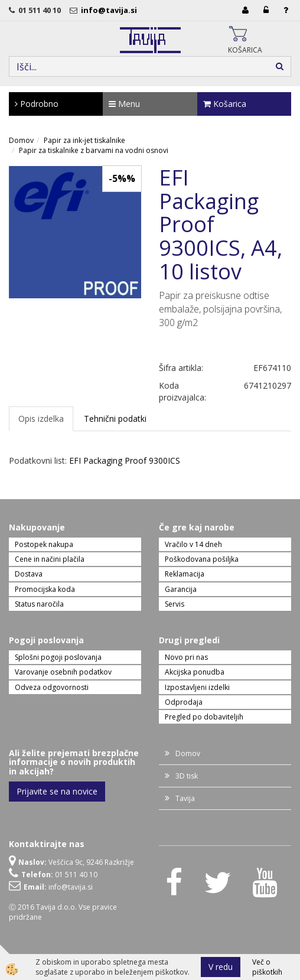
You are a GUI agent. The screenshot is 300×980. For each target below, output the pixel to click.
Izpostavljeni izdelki (197, 687)
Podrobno (37, 104)
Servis (175, 604)
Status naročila (39, 604)
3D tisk (187, 776)
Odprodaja (184, 702)
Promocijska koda (45, 589)
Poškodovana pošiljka (202, 559)
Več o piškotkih (267, 967)
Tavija (185, 798)
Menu (124, 104)
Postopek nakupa (44, 544)
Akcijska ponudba (195, 672)
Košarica (225, 104)
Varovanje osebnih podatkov (63, 672)
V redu (221, 967)
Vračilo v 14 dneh (193, 544)
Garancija (181, 589)
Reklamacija (185, 574)
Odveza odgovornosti (52, 687)
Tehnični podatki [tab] (115, 419)
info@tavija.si (111, 10)
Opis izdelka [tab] (41, 419)
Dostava (29, 574)
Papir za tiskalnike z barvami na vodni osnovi (94, 150)
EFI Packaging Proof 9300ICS (125, 460)
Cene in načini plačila (50, 559)
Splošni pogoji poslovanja (58, 657)
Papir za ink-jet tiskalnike (84, 140)
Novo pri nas (186, 657)
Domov (21, 140)
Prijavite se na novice (57, 791)
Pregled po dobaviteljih (204, 717)
